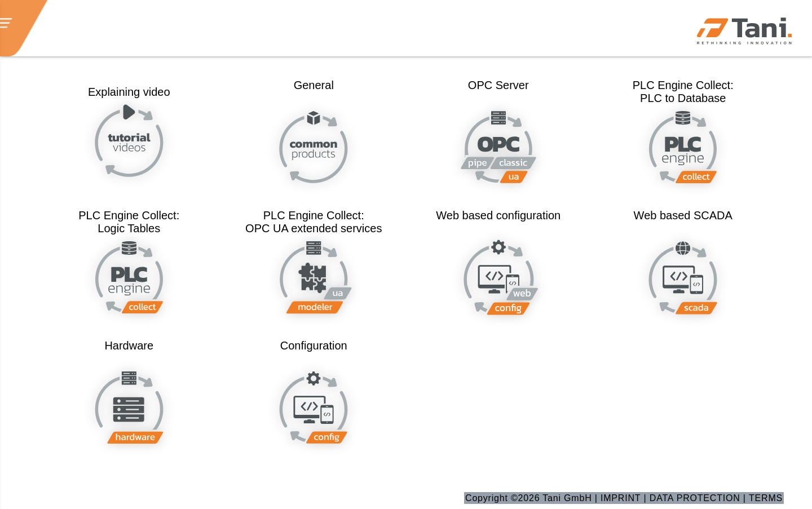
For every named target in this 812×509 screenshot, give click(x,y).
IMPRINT (621, 498)
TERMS (766, 498)
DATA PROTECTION (695, 498)
